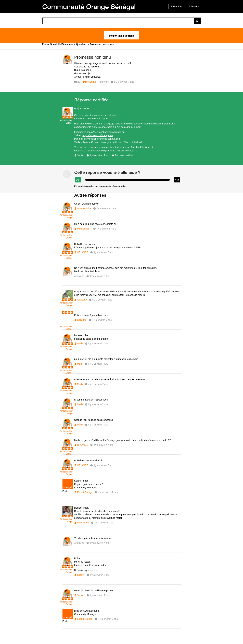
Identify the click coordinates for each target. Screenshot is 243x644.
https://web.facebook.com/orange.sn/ (106, 132)
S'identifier (176, 6)
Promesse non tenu (93, 57)
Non (177, 180)
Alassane (82, 300)
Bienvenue (91, 82)
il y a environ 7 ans (100, 155)
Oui (78, 180)
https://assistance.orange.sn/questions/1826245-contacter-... (106, 151)
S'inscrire (194, 6)
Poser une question (122, 35)
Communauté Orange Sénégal (89, 7)
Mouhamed (83, 523)
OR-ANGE (83, 252)
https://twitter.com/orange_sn (98, 135)
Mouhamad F (84, 208)
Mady (80, 344)
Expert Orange (85, 492)
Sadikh (81, 155)
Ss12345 (82, 320)
